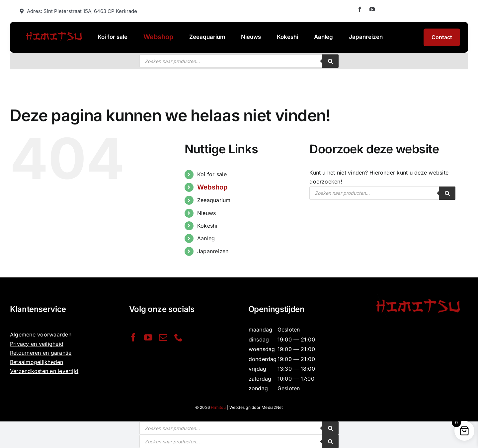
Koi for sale (212, 174)
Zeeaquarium (214, 200)
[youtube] (372, 9)
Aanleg (206, 238)
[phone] (178, 337)
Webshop (212, 187)
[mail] (163, 337)
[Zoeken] (330, 61)
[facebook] (360, 9)
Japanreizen (213, 251)
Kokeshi (207, 226)
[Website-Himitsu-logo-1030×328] (54, 31)
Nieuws (206, 213)
